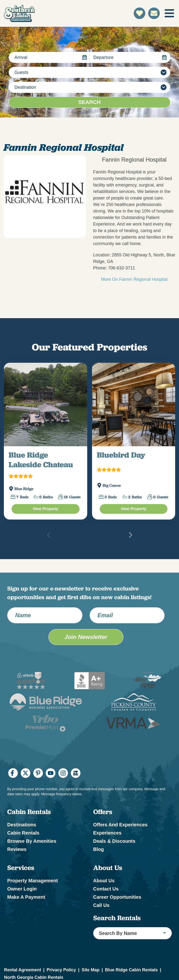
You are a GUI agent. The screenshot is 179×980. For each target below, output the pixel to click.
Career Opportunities (117, 897)
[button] (130, 535)
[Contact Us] (154, 13)
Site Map (91, 970)
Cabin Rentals (23, 833)
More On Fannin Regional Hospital (134, 279)
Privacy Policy (61, 970)
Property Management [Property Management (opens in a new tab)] (33, 881)
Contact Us (106, 889)
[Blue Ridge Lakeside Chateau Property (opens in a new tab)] (46, 509)
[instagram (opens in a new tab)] (63, 773)
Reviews (17, 849)
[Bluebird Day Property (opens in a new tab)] (134, 509)
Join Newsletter (86, 637)
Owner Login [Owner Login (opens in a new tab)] (22, 889)
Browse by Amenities (32, 841)
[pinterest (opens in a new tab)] (38, 773)
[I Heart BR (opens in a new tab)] (76, 773)
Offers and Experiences (120, 825)
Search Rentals (117, 918)
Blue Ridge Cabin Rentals (131, 970)
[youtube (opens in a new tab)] (51, 773)
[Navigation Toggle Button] (169, 13)
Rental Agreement (23, 970)
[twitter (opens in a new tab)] (26, 773)
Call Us (101, 905)
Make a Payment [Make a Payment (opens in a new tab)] (26, 897)
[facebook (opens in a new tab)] (13, 773)
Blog (99, 849)
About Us (104, 881)
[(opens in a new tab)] (46, 404)
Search (89, 102)
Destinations (22, 825)
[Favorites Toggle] (139, 13)
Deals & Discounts (114, 841)
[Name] (45, 615)
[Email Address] (127, 615)
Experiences (107, 833)
